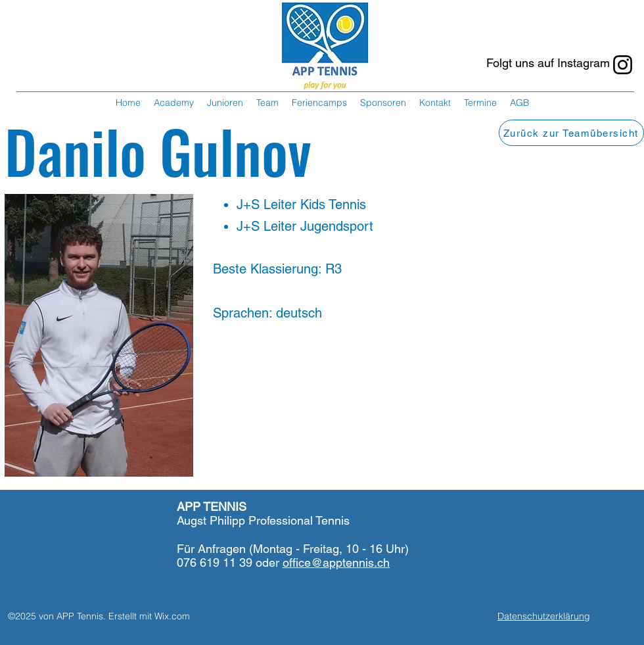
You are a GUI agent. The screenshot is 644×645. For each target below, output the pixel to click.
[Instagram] (623, 65)
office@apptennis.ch (336, 562)
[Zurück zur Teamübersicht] (571, 133)
